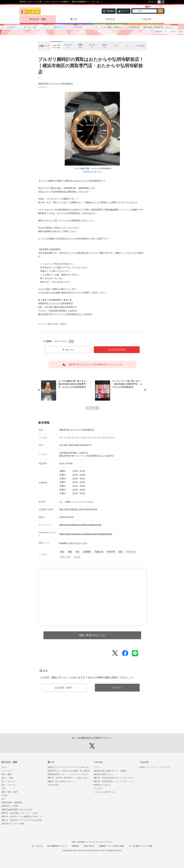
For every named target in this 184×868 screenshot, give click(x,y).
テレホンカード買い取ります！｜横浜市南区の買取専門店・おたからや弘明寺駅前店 (128, 385)
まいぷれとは (37, 846)
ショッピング (45, 27)
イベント (97, 767)
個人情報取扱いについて (57, 846)
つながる (146, 19)
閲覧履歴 (111, 11)
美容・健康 (6, 774)
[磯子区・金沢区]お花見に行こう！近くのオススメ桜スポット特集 (115, 778)
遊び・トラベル (8, 785)
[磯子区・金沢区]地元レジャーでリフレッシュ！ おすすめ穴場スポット (115, 781)
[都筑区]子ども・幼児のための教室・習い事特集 (69, 771)
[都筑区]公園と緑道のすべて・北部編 (110, 771)
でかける (110, 19)
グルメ (4, 767)
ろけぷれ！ (98, 788)
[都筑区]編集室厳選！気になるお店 (17, 810)
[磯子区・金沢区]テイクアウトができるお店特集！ (23, 820)
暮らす (74, 19)
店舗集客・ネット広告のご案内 (168, 32)
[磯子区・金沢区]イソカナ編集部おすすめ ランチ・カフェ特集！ (23, 816)
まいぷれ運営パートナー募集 (140, 846)
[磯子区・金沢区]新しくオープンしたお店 (20, 813)
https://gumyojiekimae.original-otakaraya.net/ (80, 525)
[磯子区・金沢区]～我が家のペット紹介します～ (69, 778)
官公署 (4, 795)
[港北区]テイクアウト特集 (13, 824)
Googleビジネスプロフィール (73, 543)
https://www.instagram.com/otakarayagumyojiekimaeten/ (86, 534)
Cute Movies (53, 785)
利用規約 (75, 846)
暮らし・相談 (7, 778)
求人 (3, 799)
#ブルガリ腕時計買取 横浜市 (52, 324)
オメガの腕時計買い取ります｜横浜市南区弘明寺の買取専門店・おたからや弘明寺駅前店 (72, 385)
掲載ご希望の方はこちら (92, 635)
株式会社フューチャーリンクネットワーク (95, 842)
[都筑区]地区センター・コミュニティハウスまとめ (69, 774)
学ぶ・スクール (8, 781)
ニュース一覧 (92, 27)
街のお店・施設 (38, 19)
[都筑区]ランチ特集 (10, 806)
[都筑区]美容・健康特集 (12, 802)
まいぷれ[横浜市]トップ (11, 27)
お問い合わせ (89, 846)
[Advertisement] (92, 719)
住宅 (3, 788)
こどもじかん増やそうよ (104, 792)
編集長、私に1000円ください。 (61, 781)
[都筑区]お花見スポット (104, 774)
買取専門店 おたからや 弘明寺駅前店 (68, 27)
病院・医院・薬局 (9, 792)
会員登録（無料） (64, 688)
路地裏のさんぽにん (102, 785)
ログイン (125, 11)
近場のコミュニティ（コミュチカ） (155, 767)
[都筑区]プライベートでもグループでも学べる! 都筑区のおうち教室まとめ (69, 767)
